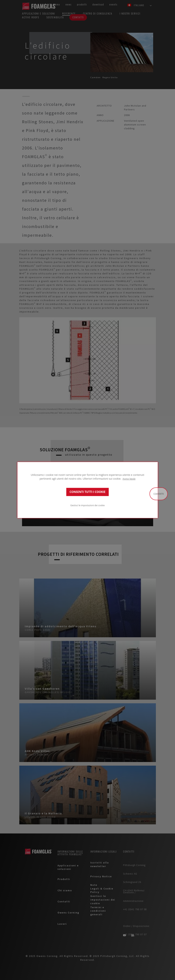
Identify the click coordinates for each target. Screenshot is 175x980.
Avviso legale (129, 479)
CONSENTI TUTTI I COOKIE (87, 492)
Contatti (159, 494)
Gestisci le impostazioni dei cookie (87, 505)
